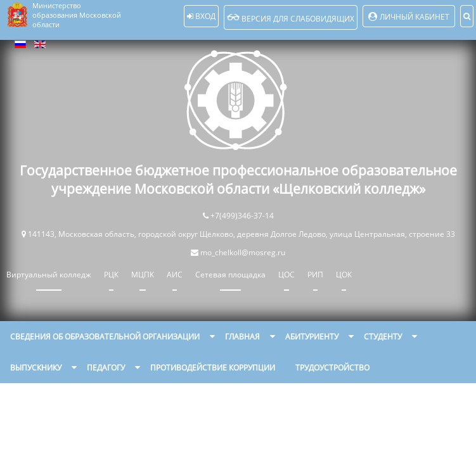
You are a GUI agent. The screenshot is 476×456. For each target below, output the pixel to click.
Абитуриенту (312, 337)
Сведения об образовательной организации (105, 337)
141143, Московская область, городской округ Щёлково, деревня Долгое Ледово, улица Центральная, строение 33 (241, 234)
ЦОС (286, 275)
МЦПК (143, 275)
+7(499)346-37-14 (242, 216)
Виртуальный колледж (49, 275)
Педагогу (106, 368)
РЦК (111, 275)
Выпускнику (36, 368)
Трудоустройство (332, 368)
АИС (175, 275)
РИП (315, 275)
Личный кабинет (415, 17)
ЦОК (344, 275)
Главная (242, 337)
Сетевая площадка (230, 275)
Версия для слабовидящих (291, 17)
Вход (201, 16)
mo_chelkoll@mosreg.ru (243, 252)
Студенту (383, 337)
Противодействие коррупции (213, 368)
